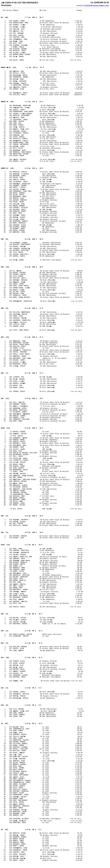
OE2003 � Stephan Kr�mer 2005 (97, 5)
